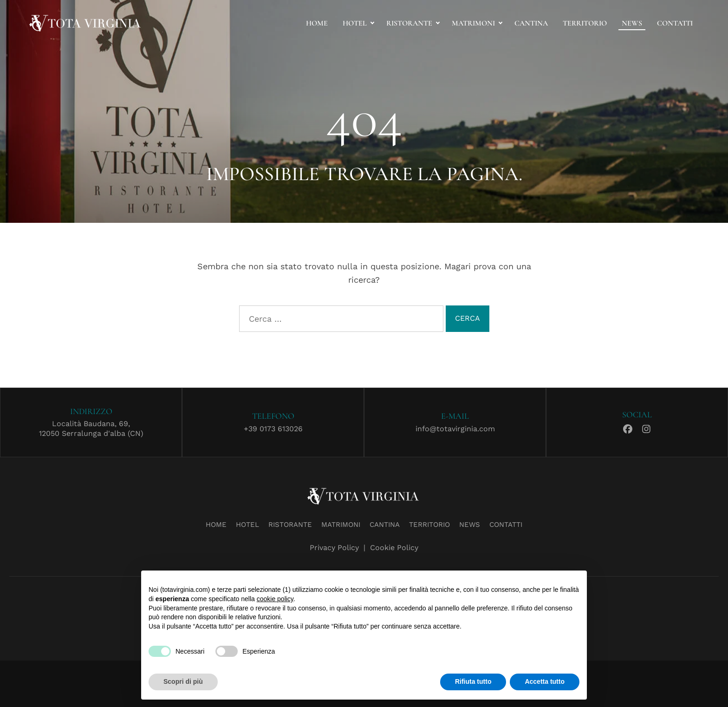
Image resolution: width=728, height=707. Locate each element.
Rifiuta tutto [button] (473, 681)
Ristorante (409, 23)
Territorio (585, 23)
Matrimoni (473, 23)
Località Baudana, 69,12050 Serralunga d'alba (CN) (91, 428)
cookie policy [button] (275, 599)
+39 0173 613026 (273, 429)
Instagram (646, 428)
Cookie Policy (394, 548)
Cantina (531, 23)
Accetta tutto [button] (545, 681)
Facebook (628, 428)
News (632, 23)
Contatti (675, 23)
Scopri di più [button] (183, 681)
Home (317, 23)
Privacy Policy (334, 548)
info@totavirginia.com (455, 429)
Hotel (355, 23)
